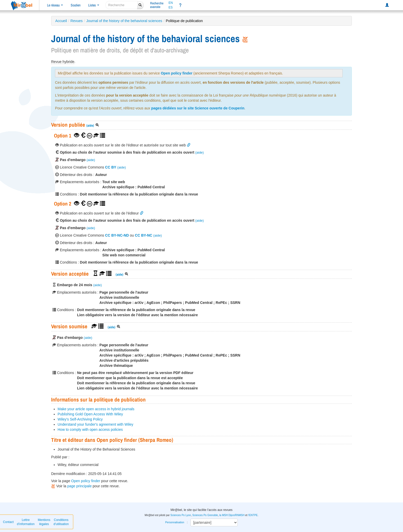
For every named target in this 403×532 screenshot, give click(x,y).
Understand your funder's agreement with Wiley (95, 424)
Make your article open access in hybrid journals (96, 409)
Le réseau (55, 5)
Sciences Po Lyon (181, 515)
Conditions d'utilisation (61, 522)
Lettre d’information (26, 522)
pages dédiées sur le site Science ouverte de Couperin (198, 108)
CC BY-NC (144, 235)
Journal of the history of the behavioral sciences (124, 21)
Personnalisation (175, 522)
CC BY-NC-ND (117, 235)
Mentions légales (44, 522)
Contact (8, 522)
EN (171, 3)
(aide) (90, 125)
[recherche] (121, 5)
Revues (76, 21)
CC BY (111, 167)
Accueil (61, 21)
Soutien (76, 5)
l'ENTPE (253, 515)
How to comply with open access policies (90, 430)
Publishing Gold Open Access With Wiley (90, 414)
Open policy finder (177, 73)
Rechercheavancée (157, 5)
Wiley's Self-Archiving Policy (80, 419)
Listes (94, 5)
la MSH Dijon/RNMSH (232, 515)
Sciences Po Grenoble (205, 515)
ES (171, 7)
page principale (80, 486)
